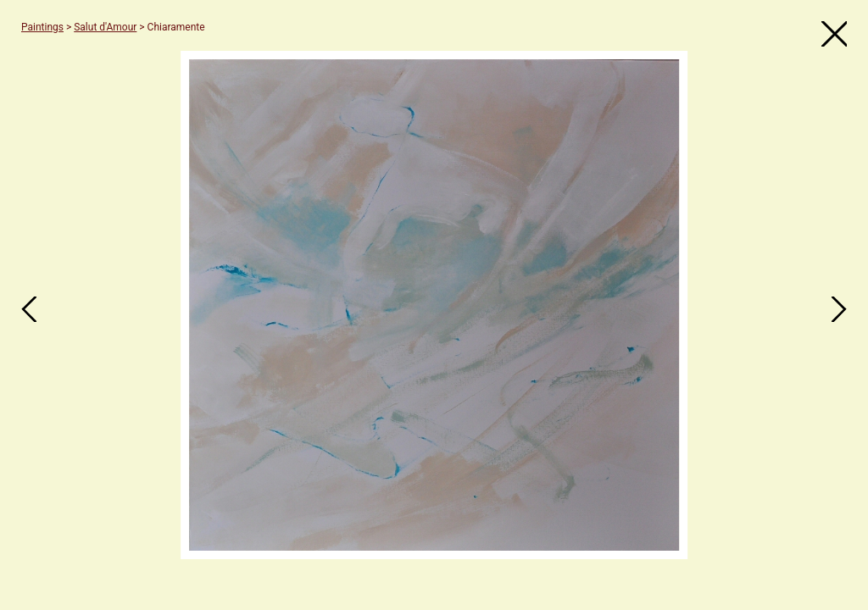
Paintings (42, 27)
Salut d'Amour (105, 27)
